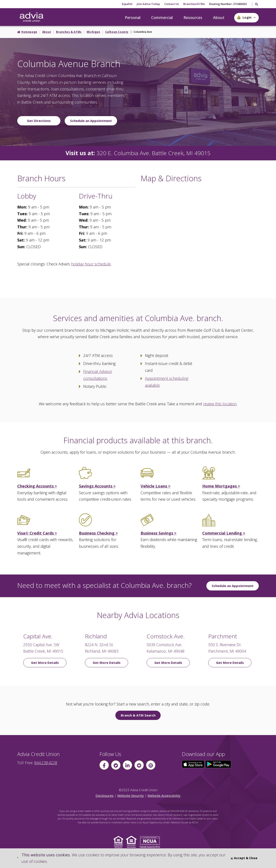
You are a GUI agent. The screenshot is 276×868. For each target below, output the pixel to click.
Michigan (93, 32)
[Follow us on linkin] (127, 765)
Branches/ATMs (194, 4)
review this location (220, 404)
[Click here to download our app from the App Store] (194, 764)
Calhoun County (117, 32)
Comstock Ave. (166, 636)
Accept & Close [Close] (244, 858)
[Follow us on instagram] (151, 765)
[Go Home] (31, 17)
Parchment (223, 636)
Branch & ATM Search (138, 715)
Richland (96, 636)
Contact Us (172, 4)
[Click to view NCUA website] (151, 842)
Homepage (29, 32)
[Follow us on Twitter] (116, 765)
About (219, 17)
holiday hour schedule (91, 264)
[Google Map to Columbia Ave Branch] (200, 235)
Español (127, 4)
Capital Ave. (38, 636)
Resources (193, 17)
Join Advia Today (148, 4)
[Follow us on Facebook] (104, 765)
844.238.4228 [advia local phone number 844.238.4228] (46, 763)
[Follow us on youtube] (139, 765)
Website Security (131, 795)
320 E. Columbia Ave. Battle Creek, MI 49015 (154, 153)
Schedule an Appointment (91, 121)
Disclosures (105, 795)
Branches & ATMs (69, 32)
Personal (133, 17)
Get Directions (39, 121)
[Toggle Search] (256, 5)
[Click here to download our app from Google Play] (218, 764)
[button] (246, 18)
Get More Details (45, 663)
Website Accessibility (164, 795)
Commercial (162, 17)
